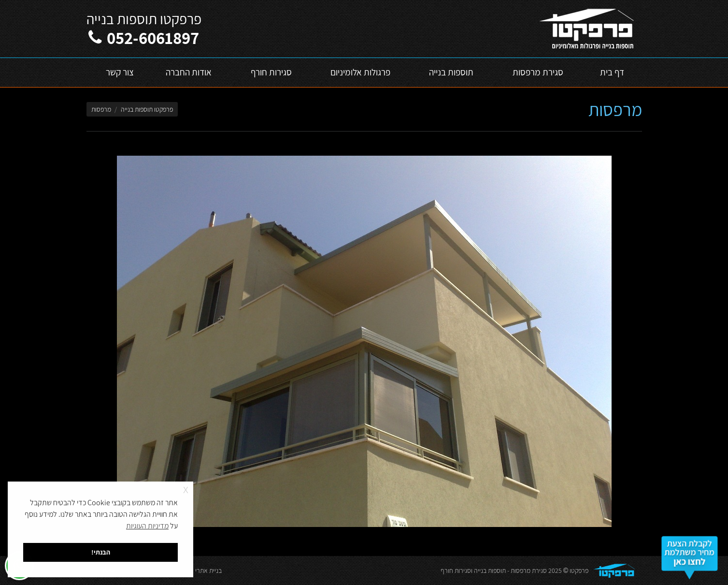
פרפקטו (579, 570)
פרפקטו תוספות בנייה (147, 109)
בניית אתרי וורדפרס (198, 570)
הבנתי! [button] (101, 552)
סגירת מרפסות (529, 570)
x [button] (186, 489)
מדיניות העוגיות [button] (147, 526)
